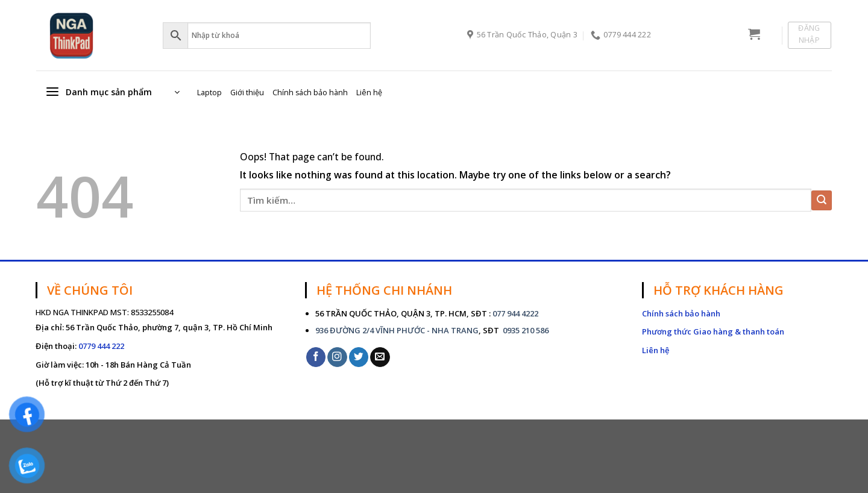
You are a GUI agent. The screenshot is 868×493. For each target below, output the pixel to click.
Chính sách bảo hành (310, 93)
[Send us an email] (380, 357)
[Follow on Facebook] (316, 357)
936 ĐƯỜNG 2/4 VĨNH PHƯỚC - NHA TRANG (397, 330)
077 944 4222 (515, 313)
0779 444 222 (101, 346)
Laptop (209, 93)
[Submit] (822, 200)
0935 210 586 (525, 330)
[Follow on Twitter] (359, 357)
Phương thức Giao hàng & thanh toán (713, 331)
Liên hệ (369, 93)
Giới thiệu (247, 93)
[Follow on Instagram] (337, 357)
